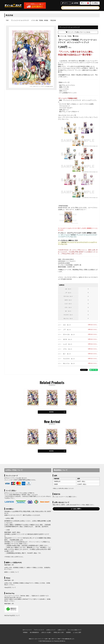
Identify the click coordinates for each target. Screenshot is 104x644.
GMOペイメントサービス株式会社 (18, 538)
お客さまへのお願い (46, 632)
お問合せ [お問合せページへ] (95, 3)
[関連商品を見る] (52, 412)
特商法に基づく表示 (59, 632)
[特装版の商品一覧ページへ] (46, 20)
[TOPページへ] (13, 5)
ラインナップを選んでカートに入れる (78, 32)
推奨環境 (68, 632)
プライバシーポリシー (35, 542)
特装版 (77, 36)
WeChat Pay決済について (12, 615)
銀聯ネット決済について (12, 572)
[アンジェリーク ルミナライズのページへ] (20, 20)
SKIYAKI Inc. (63, 641)
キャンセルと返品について (75, 630)
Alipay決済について (10, 587)
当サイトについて (27, 630)
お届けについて (62, 630)
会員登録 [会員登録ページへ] (75, 3)
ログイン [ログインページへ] (65, 3)
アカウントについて (39, 630)
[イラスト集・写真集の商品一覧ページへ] (37, 20)
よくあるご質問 (77, 632)
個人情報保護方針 (34, 632)
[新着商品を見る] (52, 451)
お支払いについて (51, 630)
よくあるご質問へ (76, 509)
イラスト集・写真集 (66, 36)
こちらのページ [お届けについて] (62, 497)
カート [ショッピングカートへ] (85, 3)
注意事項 (21, 542)
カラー (60, 325)
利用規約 (25, 632)
